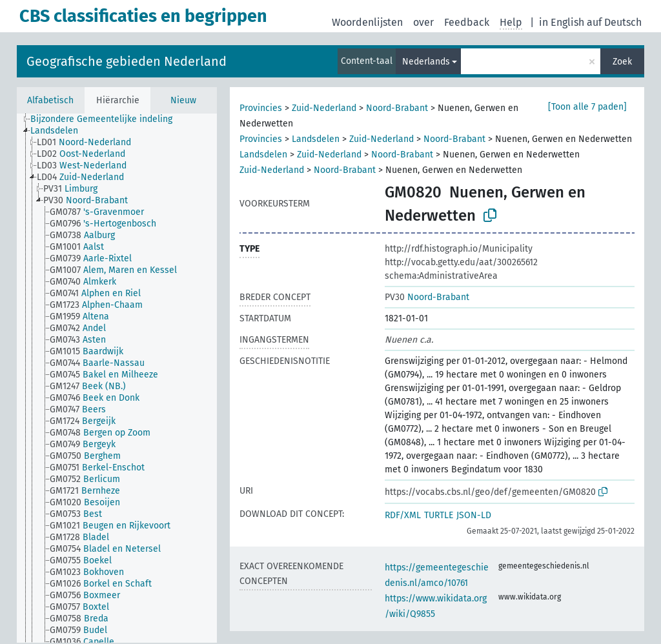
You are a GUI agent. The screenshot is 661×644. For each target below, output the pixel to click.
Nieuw (183, 100)
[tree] (117, 378)
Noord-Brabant (397, 108)
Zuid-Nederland (324, 108)
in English (562, 22)
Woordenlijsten (367, 22)
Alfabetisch (50, 100)
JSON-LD (474, 515)
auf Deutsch (614, 22)
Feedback (467, 22)
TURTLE (439, 515)
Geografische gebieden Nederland (127, 61)
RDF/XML (403, 515)
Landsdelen (316, 139)
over (423, 22)
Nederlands (426, 62)
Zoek (622, 62)
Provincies (261, 108)
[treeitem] (107, 119)
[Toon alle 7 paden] (587, 107)
